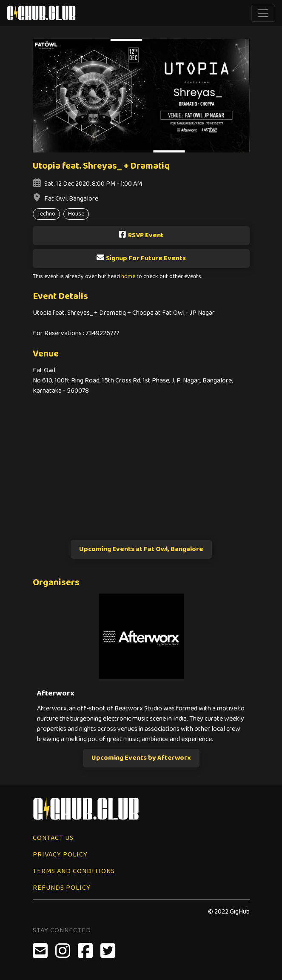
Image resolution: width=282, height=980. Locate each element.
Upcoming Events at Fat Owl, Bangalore (141, 549)
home (128, 277)
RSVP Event (141, 235)
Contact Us (53, 838)
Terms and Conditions (74, 871)
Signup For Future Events (141, 258)
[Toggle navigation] (263, 13)
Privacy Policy (60, 855)
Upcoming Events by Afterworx (141, 758)
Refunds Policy (62, 888)
